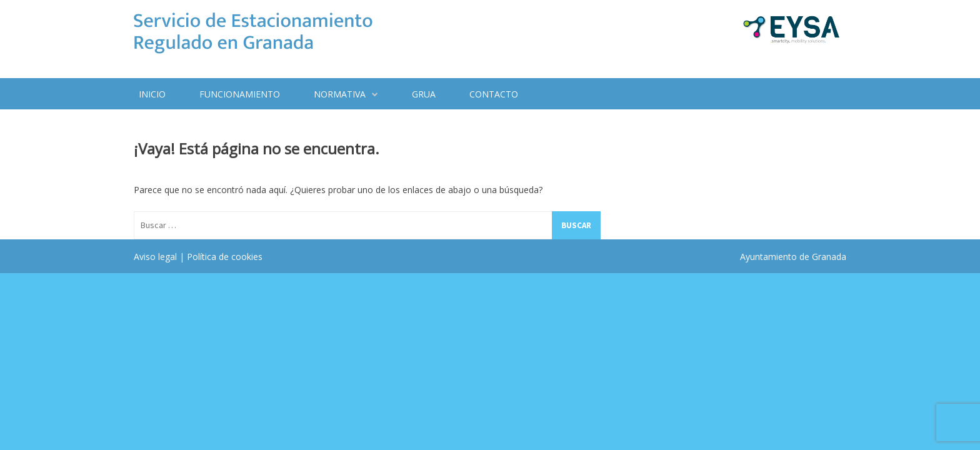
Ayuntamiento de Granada (793, 257)
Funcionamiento (240, 94)
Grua (424, 94)
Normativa (340, 94)
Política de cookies (225, 257)
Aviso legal (155, 257)
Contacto (494, 94)
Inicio (152, 94)
